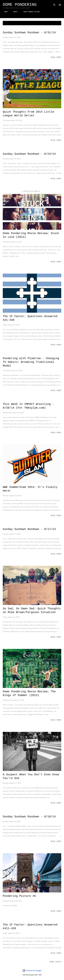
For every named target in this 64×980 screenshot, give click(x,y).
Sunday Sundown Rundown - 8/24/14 (29, 154)
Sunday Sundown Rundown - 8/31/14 (29, 33)
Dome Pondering (20, 5)
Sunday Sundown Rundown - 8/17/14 (29, 529)
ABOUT (14, 12)
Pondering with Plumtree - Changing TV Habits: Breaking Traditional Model (31, 362)
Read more (56, 57)
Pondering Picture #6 (19, 896)
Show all (56, 23)
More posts (55, 962)
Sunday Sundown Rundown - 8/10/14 (29, 817)
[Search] (54, 4)
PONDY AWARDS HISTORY (30, 12)
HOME (4, 12)
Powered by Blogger (32, 970)
